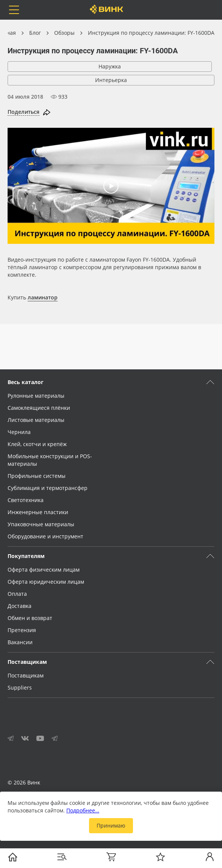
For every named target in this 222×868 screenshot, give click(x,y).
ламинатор (43, 297)
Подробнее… (83, 810)
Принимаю (111, 825)
